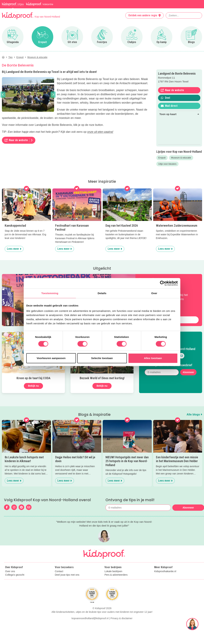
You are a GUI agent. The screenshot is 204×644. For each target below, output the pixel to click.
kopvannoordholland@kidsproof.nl (90, 638)
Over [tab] (154, 293)
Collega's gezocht (15, 575)
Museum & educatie (181, 158)
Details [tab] (102, 293)
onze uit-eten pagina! (100, 132)
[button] (3, 95)
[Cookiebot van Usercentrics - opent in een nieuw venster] (162, 283)
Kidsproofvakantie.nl (165, 571)
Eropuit (162, 158)
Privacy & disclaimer (121, 638)
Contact (59, 571)
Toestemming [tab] (50, 293)
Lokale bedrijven (113, 571)
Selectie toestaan (102, 358)
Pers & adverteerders (116, 575)
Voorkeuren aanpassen (51, 358)
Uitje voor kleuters (167, 164)
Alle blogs (194, 414)
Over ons (10, 571)
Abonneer (188, 372)
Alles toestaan (153, 358)
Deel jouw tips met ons (67, 575)
